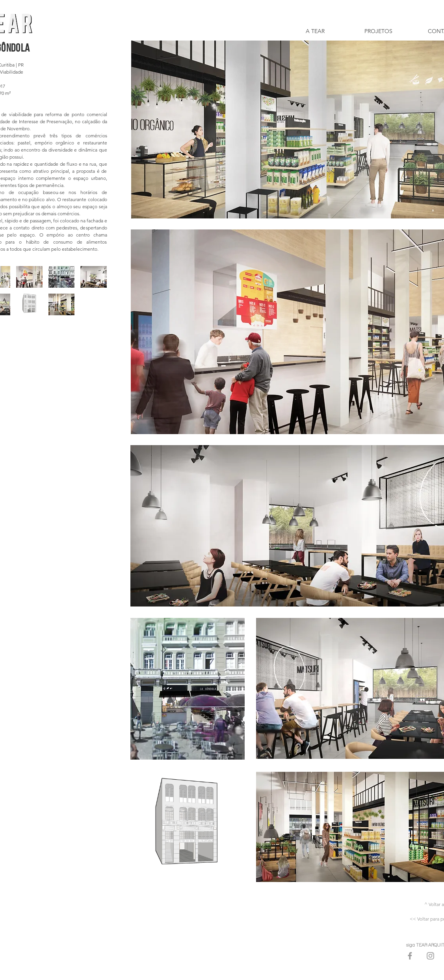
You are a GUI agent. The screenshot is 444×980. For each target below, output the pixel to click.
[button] (29, 277)
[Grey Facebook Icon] (410, 956)
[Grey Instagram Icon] (430, 956)
